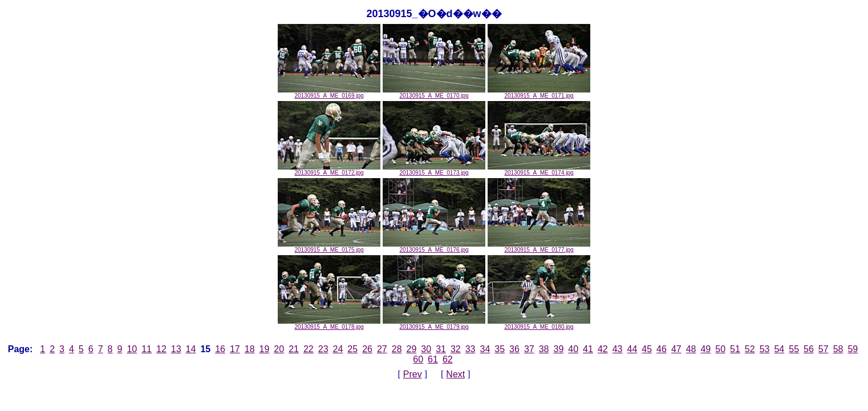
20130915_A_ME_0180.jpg (539, 324)
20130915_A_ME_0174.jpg (539, 170)
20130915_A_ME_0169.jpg (329, 93)
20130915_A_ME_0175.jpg (329, 247)
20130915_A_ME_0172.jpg (329, 170)
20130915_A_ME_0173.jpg (434, 170)
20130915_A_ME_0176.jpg (434, 247)
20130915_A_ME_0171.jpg (539, 93)
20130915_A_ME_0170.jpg (434, 93)
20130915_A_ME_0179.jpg (434, 324)
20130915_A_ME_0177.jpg (539, 247)
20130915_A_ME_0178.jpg (329, 324)
